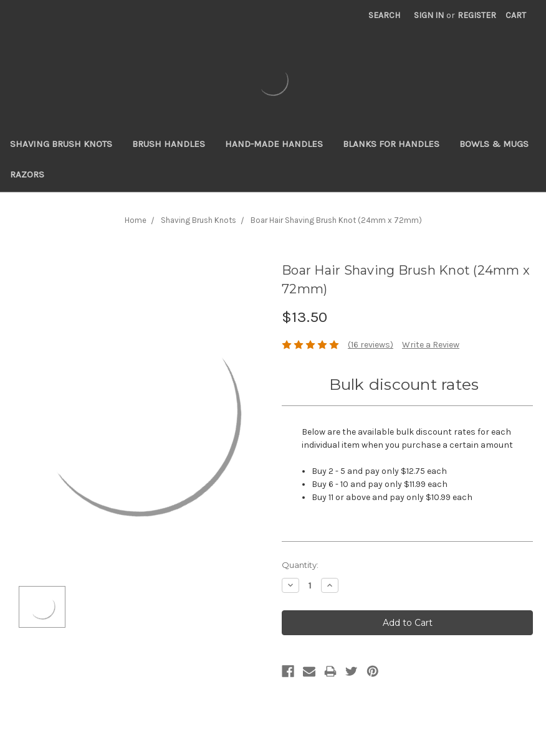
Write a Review (431, 345)
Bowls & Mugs (494, 144)
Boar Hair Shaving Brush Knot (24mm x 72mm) (336, 220)
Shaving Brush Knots (61, 144)
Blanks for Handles (391, 144)
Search (384, 15)
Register (477, 15)
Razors (27, 174)
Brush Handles (169, 144)
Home (136, 220)
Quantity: (300, 565)
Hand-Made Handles (274, 144)
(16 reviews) (371, 345)
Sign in (429, 15)
